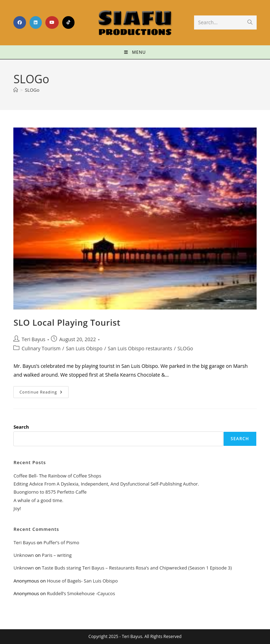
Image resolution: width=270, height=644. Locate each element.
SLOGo (32, 90)
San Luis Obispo (84, 348)
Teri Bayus (33, 339)
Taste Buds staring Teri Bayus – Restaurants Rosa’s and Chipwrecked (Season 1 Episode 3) (137, 568)
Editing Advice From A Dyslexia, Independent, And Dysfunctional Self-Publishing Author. (106, 484)
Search (21, 427)
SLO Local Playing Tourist (67, 322)
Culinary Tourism (41, 348)
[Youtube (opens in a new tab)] (52, 22)
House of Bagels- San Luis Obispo (82, 581)
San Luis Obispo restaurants (140, 348)
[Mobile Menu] (135, 52)
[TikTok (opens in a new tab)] (68, 22)
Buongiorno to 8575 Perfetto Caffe (50, 492)
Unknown (24, 555)
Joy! (17, 508)
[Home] (16, 90)
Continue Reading (44, 390)
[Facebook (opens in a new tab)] (20, 22)
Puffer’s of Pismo (62, 542)
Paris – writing (57, 555)
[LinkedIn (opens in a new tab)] (36, 22)
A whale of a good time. (38, 500)
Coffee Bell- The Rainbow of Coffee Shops (57, 476)
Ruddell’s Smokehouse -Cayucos (81, 593)
